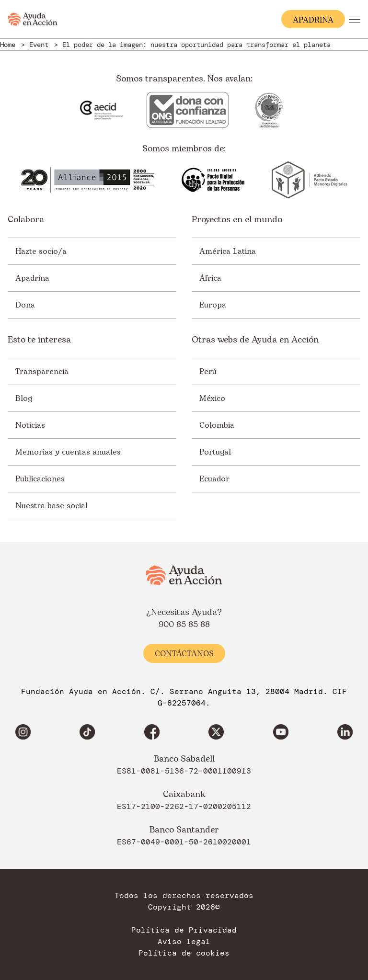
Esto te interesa (39, 340)
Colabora (26, 220)
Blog (24, 399)
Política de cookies (184, 953)
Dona (25, 305)
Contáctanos (184, 654)
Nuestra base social (52, 506)
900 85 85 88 (184, 625)
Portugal (215, 452)
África (210, 278)
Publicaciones (40, 479)
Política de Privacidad (184, 930)
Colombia (217, 425)
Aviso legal (184, 942)
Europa (213, 305)
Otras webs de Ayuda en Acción (255, 340)
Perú (208, 372)
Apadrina (32, 278)
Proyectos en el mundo (237, 220)
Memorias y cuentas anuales (68, 452)
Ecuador (214, 479)
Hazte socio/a (41, 251)
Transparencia (42, 372)
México (212, 399)
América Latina (228, 251)
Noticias (30, 425)
